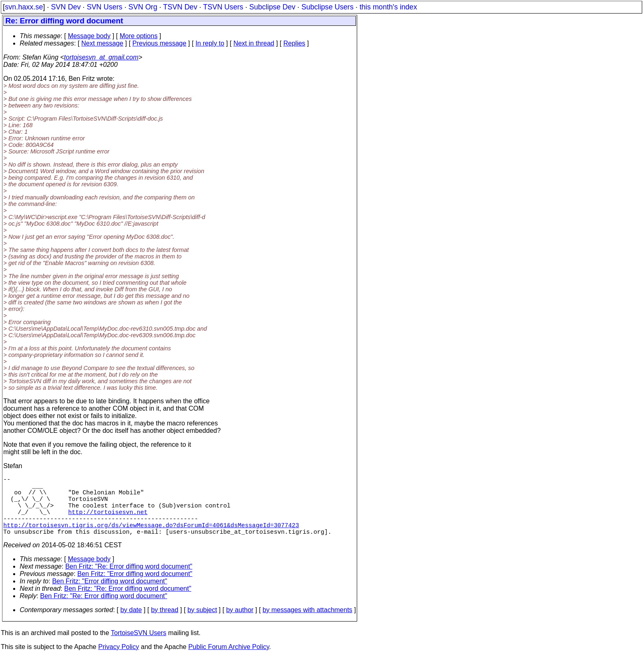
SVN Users (104, 7)
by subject (202, 625)
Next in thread (254, 43)
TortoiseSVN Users (138, 648)
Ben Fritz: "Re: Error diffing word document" (129, 581)
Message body (89, 36)
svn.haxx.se (24, 7)
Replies (294, 43)
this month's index (388, 7)
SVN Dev (66, 7)
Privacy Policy (119, 662)
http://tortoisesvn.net (108, 521)
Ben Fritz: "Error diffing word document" (135, 589)
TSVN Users (223, 7)
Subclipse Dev (272, 7)
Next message (102, 43)
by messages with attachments (307, 625)
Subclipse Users (327, 7)
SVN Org (143, 7)
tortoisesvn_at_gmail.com (101, 57)
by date (131, 625)
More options (139, 36)
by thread (165, 625)
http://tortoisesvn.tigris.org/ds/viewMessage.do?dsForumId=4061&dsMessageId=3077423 (151, 538)
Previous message (160, 43)
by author (240, 625)
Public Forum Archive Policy (229, 662)
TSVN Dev (180, 7)
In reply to (210, 43)
